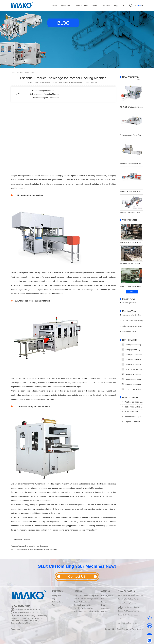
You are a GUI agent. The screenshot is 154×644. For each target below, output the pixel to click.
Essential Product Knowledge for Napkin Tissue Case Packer (36, 549)
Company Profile (107, 596)
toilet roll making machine (132, 384)
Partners (104, 602)
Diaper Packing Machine (82, 602)
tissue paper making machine (132, 345)
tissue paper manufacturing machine (132, 364)
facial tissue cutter (131, 412)
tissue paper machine (132, 354)
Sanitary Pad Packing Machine (128, 611)
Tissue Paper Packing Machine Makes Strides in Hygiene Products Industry (129, 304)
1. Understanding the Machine (42, 91)
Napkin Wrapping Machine (127, 603)
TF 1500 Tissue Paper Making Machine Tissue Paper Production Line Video (132, 322)
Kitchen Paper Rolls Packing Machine (87, 611)
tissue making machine (132, 359)
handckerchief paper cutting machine (133, 417)
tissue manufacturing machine (132, 379)
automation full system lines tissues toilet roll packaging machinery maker (131, 316)
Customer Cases (57, 602)
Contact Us (105, 608)
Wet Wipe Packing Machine (83, 608)
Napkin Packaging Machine (133, 402)
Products (78, 591)
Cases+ (132, 292)
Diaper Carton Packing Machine (129, 615)
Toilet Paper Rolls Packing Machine (86, 599)
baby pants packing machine (128, 623)
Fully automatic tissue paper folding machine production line (131, 327)
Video (54, 605)
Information (57, 591)
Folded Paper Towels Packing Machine (87, 596)
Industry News (57, 596)
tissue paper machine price (132, 374)
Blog (33, 72)
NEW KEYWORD (127, 591)
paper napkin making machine (132, 389)
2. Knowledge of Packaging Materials (45, 94)
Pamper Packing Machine (21, 539)
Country (104, 611)
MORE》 (140, 79)
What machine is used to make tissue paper (33, 546)
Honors (104, 605)
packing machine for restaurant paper (128, 608)
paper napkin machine (132, 369)
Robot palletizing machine (83, 605)
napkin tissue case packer (127, 619)
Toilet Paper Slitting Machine (133, 407)
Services (104, 599)
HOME (27, 72)
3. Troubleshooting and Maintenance (45, 98)
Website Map (15, 629)
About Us (106, 591)
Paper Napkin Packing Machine (133, 422)
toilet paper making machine (132, 350)
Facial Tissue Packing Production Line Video (129, 333)
